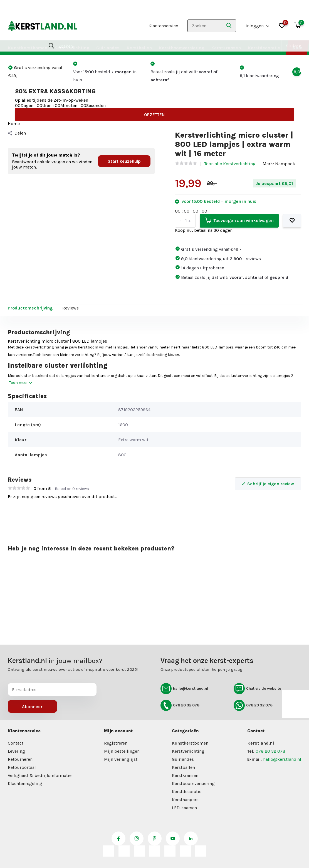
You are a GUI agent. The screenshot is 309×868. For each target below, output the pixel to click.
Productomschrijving (30, 308)
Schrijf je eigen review (268, 484)
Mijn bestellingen (122, 751)
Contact (16, 743)
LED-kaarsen (184, 808)
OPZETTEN (154, 115)
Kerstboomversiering (181, 48)
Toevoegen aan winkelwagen (239, 220)
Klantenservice (163, 26)
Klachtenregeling (25, 783)
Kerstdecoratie (264, 48)
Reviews (71, 308)
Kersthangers (185, 800)
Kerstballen (139, 48)
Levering (16, 751)
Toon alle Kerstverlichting (230, 164)
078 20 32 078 (180, 705)
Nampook (285, 164)
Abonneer (32, 707)
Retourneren (20, 759)
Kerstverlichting (72, 48)
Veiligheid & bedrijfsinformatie (40, 775)
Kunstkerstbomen (28, 48)
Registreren (116, 743)
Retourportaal (22, 767)
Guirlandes (108, 48)
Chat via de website (257, 689)
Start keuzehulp (124, 161)
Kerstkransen (226, 48)
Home (14, 124)
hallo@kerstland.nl (184, 689)
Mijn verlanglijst (121, 759)
